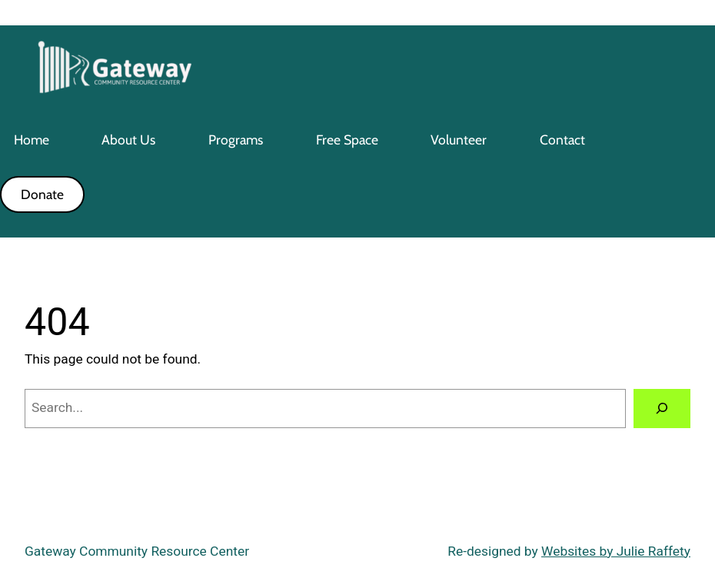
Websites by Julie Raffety (616, 551)
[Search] (662, 409)
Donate (42, 194)
